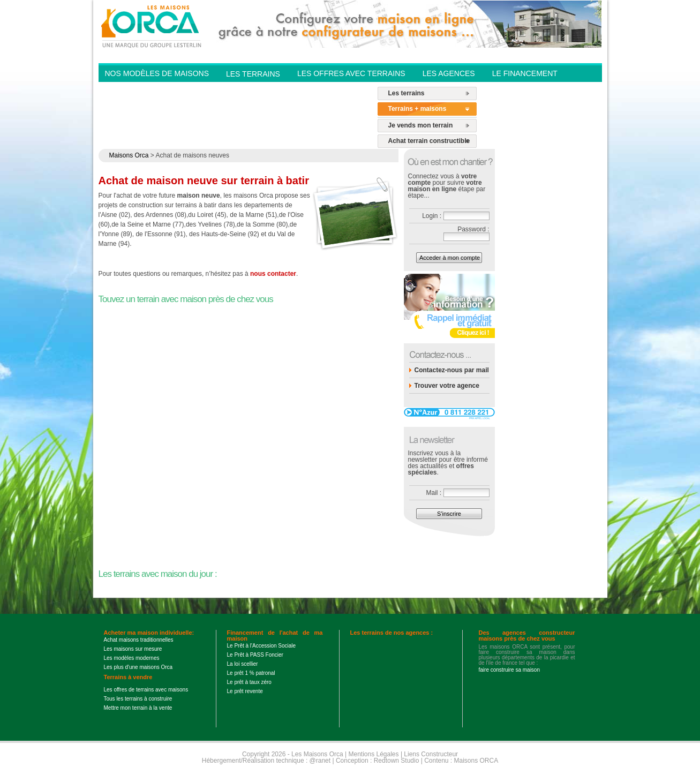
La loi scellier (243, 664)
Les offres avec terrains (351, 73)
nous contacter (273, 274)
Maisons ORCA (476, 761)
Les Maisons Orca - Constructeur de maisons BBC (152, 26)
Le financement (525, 73)
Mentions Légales (373, 754)
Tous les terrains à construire (138, 699)
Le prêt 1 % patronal (251, 673)
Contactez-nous (332, 89)
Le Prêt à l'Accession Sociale (262, 646)
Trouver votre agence (447, 386)
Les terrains (407, 93)
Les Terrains (253, 74)
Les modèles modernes (132, 658)
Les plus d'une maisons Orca (138, 667)
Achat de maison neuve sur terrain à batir (204, 181)
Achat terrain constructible (429, 141)
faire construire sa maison (510, 670)
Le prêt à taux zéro (249, 682)
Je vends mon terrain (421, 125)
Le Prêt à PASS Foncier (255, 655)
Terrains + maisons (417, 109)
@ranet (320, 761)
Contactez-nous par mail (452, 370)
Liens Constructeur (431, 754)
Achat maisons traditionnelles (139, 640)
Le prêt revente (245, 691)
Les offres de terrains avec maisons (146, 690)
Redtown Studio (397, 761)
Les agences (449, 73)
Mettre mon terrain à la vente (138, 708)
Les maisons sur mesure (133, 649)
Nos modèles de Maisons (157, 73)
